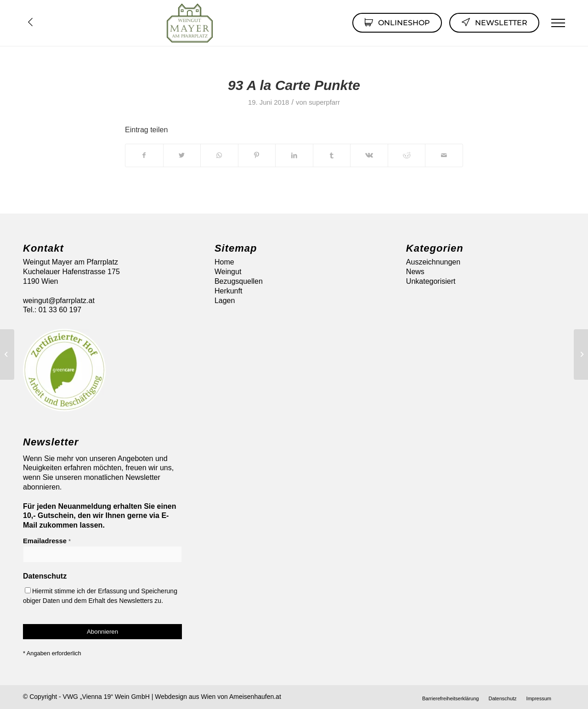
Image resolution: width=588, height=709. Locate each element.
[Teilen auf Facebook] (144, 155)
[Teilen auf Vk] (369, 155)
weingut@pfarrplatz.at (59, 301)
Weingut (228, 272)
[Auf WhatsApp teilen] (219, 155)
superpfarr (324, 102)
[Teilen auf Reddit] (407, 155)
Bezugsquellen (239, 281)
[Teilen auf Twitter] (182, 155)
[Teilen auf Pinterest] (257, 155)
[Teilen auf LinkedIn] (294, 155)
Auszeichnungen (433, 262)
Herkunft (228, 291)
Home (224, 262)
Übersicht (30, 22)
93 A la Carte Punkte (294, 85)
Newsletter (494, 22)
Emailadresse (47, 541)
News (415, 272)
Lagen (225, 301)
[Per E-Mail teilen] (444, 155)
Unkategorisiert (431, 281)
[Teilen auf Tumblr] (332, 155)
